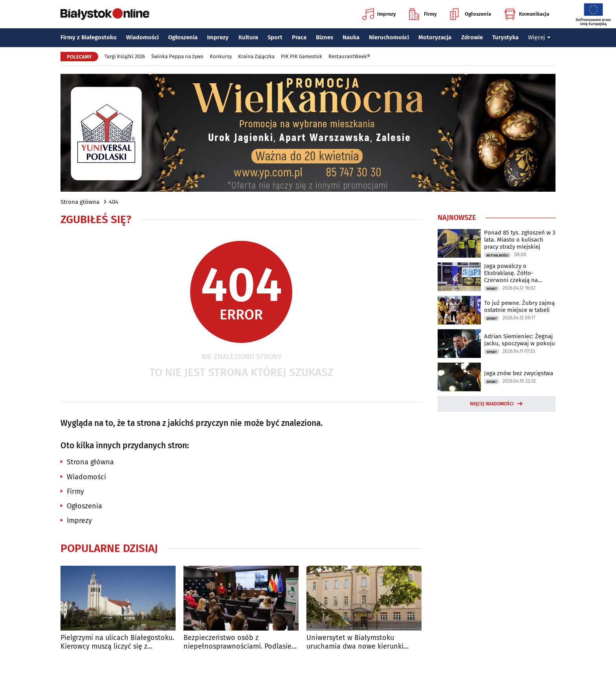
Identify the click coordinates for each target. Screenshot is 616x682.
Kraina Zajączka (256, 56)
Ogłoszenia (470, 14)
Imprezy (379, 14)
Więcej (539, 37)
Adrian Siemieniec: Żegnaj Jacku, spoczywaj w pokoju (520, 340)
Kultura (248, 37)
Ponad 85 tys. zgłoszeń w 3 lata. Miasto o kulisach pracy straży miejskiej (520, 240)
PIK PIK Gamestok (302, 56)
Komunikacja (527, 14)
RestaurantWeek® (349, 56)
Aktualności (498, 255)
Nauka (351, 37)
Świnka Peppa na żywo (177, 56)
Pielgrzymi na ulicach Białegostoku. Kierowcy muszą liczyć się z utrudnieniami (117, 642)
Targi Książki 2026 (125, 56)
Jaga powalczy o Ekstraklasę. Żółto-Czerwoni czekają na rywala (511, 273)
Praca (299, 37)
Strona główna (80, 202)
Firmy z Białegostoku (89, 37)
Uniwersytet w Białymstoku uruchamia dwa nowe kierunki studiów (355, 642)
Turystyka (505, 37)
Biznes (324, 37)
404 (114, 202)
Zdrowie (472, 37)
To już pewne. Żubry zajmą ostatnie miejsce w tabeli (519, 306)
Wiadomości (142, 37)
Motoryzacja (435, 37)
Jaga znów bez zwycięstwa (519, 373)
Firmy (423, 14)
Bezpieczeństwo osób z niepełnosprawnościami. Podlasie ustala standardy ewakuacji (237, 642)
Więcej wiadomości (492, 404)
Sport (275, 37)
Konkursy (221, 56)
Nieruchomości (389, 37)
